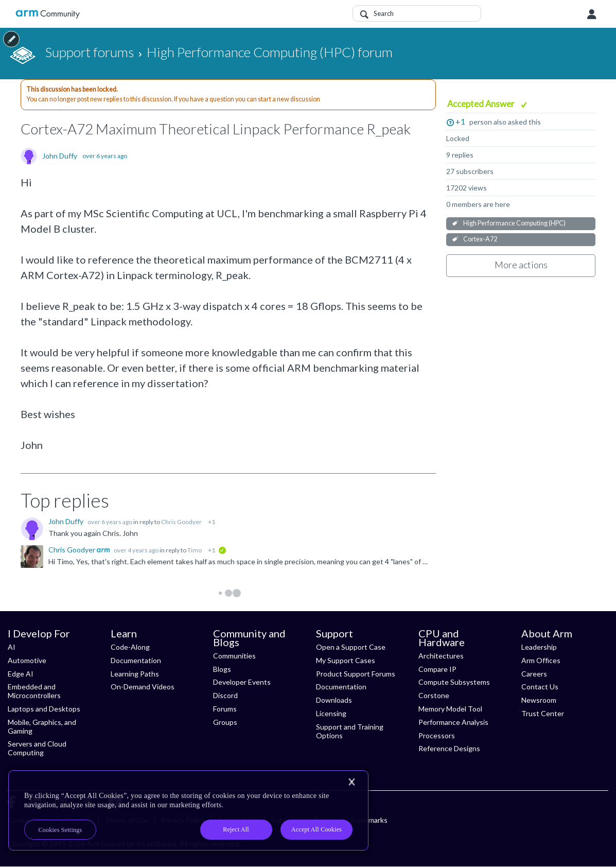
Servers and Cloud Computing (37, 748)
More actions (521, 265)
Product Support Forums (356, 674)
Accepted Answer (482, 104)
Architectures (441, 656)
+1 (460, 121)
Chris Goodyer (181, 522)
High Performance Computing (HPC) (514, 223)
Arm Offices (541, 660)
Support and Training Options (350, 731)
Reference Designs (449, 748)
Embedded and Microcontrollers (34, 691)
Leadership (539, 647)
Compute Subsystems (454, 682)
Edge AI (21, 674)
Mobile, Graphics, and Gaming (42, 726)
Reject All (236, 829)
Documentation (136, 660)
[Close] (351, 782)
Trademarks (368, 820)
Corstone (434, 695)
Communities (234, 656)
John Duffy (60, 156)
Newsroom (539, 700)
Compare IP (437, 669)
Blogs (222, 669)
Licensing (331, 713)
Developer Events (242, 682)
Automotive (27, 660)
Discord (225, 695)
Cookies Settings (60, 830)
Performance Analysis (453, 722)
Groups (225, 722)
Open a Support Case (351, 647)
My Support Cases (346, 660)
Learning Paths (135, 674)
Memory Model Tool (450, 709)
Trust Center (543, 713)
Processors (437, 735)
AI (12, 647)
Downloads (334, 700)
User (592, 14)
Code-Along (130, 647)
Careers (534, 674)
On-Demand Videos (143, 687)
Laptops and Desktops (44, 709)
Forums (225, 709)
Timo (195, 550)
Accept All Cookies (316, 829)
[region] (188, 810)
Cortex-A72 (480, 239)
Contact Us (540, 687)
